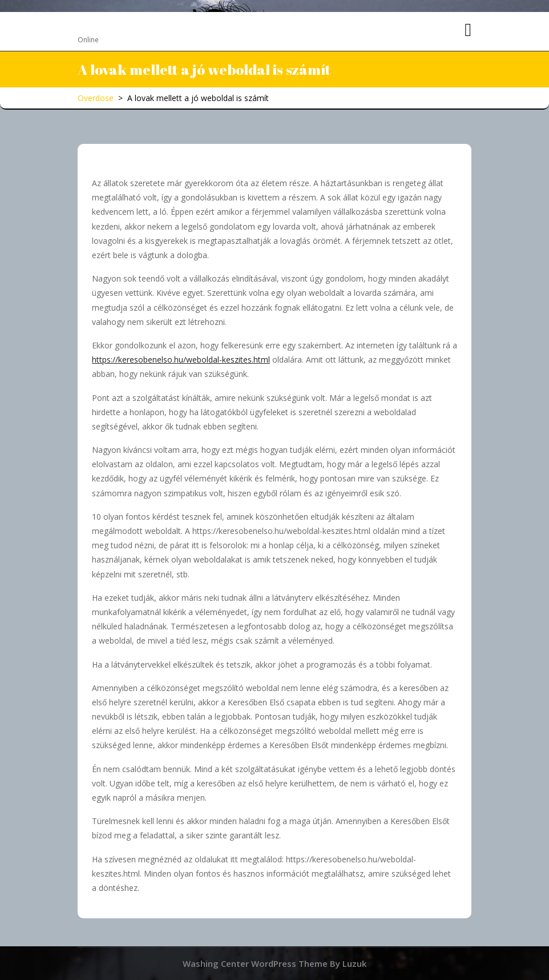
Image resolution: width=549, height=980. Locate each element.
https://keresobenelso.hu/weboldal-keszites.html (181, 360)
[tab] (468, 30)
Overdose (110, 25)
